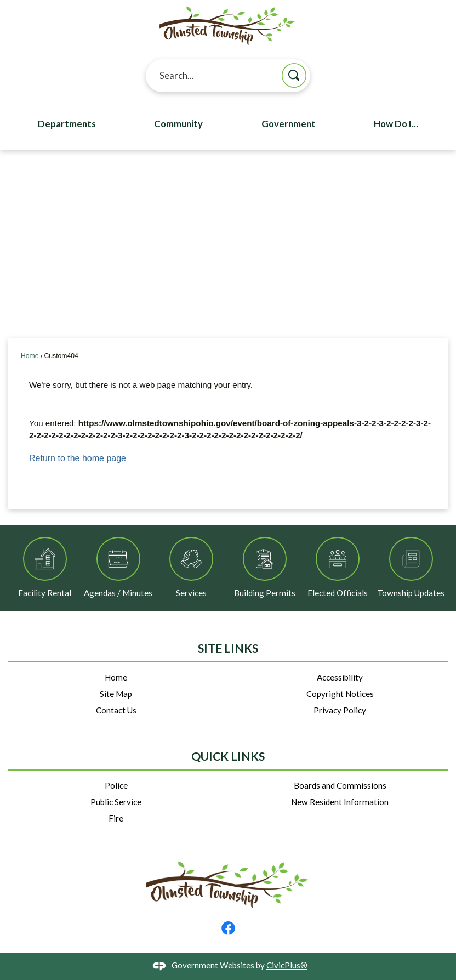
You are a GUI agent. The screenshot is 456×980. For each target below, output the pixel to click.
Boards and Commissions (340, 785)
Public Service (116, 802)
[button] (294, 75)
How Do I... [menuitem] (396, 124)
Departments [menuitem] (67, 124)
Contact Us (116, 710)
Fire (116, 818)
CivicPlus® (287, 965)
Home (30, 356)
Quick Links (228, 756)
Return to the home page (78, 458)
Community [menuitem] (178, 124)
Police (116, 785)
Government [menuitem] (289, 124)
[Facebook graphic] (228, 928)
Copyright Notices (340, 694)
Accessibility (340, 677)
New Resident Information (340, 802)
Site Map (116, 694)
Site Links (228, 648)
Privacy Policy (340, 710)
